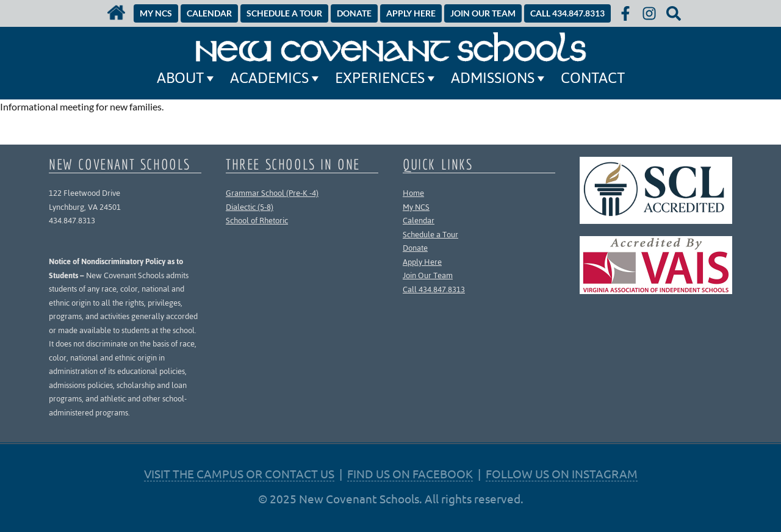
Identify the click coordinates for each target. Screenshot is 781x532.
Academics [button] (276, 78)
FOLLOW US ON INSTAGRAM (562, 473)
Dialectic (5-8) (250, 207)
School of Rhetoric (257, 221)
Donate (415, 248)
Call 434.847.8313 (434, 289)
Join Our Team (428, 275)
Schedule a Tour (430, 235)
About (187, 78)
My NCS (416, 207)
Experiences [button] (387, 78)
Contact (593, 78)
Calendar (419, 221)
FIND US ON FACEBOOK (410, 473)
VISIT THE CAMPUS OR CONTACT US (239, 473)
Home (413, 193)
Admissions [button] (500, 78)
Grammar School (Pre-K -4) (272, 193)
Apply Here (422, 262)
